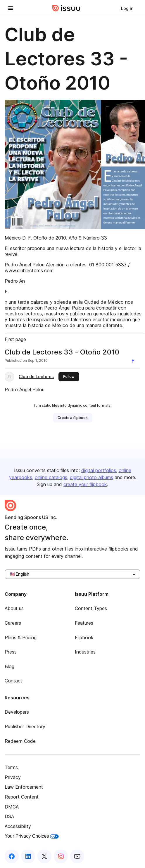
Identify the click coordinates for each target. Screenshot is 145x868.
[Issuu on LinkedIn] (28, 856)
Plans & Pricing (21, 638)
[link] (127, 8)
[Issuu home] (66, 8)
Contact (13, 681)
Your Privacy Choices (32, 836)
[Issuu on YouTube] (77, 856)
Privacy (13, 777)
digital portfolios (99, 470)
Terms (11, 767)
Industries (85, 652)
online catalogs (51, 477)
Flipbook (84, 638)
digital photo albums (92, 477)
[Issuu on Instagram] (61, 856)
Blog (10, 666)
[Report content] (134, 361)
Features (84, 623)
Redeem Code (20, 741)
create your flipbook (85, 484)
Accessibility (18, 826)
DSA (9, 816)
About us (14, 608)
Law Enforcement (24, 787)
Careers (13, 623)
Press (11, 652)
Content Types (91, 608)
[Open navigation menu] (11, 8)
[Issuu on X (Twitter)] (44, 856)
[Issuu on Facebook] (12, 856)
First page (15, 339)
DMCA (12, 807)
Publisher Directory (25, 726)
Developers (17, 712)
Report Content (22, 797)
